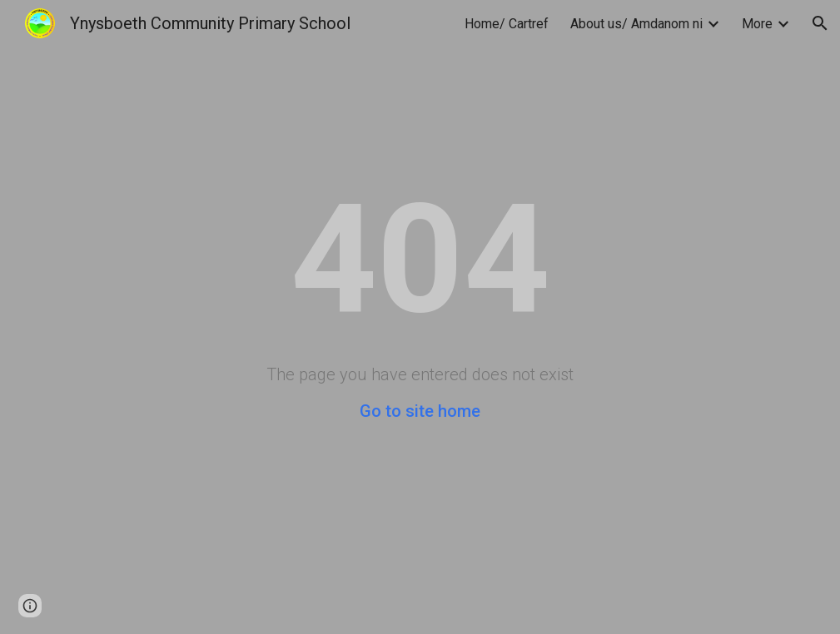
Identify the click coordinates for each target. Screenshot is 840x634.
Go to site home (420, 411)
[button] (820, 23)
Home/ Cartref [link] (507, 24)
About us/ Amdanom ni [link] (636, 24)
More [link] (757, 24)
